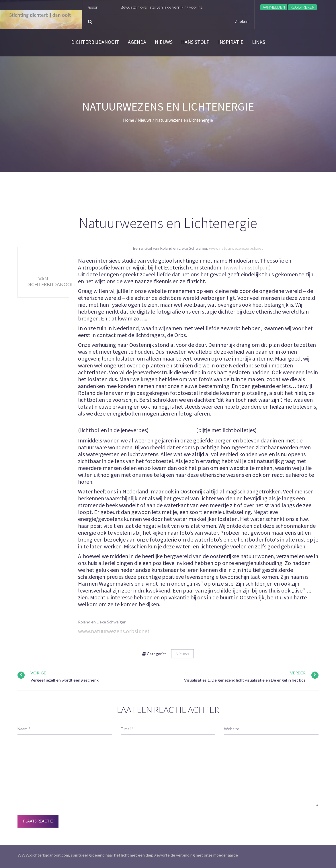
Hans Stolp (195, 42)
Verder (298, 673)
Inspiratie (231, 42)
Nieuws (164, 42)
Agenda (137, 42)
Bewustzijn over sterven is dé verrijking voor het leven (171, 7)
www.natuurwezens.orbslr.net (236, 248)
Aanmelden (274, 7)
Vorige (38, 673)
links (259, 42)
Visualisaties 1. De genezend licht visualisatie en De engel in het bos (245, 680)
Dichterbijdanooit (95, 42)
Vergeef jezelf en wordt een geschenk (65, 680)
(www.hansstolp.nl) (247, 267)
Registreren (302, 7)
